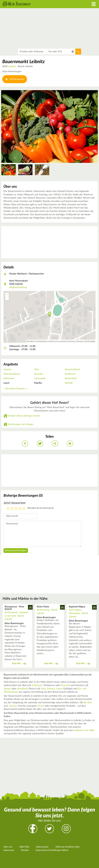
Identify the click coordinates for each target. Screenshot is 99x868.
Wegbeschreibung (18, 287)
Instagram (66, 829)
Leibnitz (12, 66)
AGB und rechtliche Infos (67, 847)
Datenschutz (42, 847)
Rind (43, 689)
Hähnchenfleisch (12, 374)
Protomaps (79, 341)
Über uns (8, 847)
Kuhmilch (39, 374)
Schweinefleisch (73, 370)
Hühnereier (9, 378)
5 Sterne (24, 509)
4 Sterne (20, 509)
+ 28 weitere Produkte (16, 389)
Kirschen (65, 685)
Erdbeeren (37, 685)
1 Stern (8, 509)
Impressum (9, 850)
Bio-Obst (88, 703)
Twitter (49, 829)
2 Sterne (12, 509)
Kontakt (25, 850)
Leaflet (30, 341)
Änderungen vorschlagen (21, 424)
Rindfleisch (70, 374)
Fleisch (41, 706)
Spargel (7, 689)
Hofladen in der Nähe (84, 730)
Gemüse (7, 370)
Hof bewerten (15, 79)
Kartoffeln (22, 689)
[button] (50, 314)
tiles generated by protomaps (66, 341)
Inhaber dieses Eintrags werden (24, 416)
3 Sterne (16, 509)
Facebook (33, 829)
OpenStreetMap (90, 341)
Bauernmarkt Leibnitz (24, 62)
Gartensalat (40, 378)
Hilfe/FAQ (24, 847)
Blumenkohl (71, 378)
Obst (36, 370)
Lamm (59, 689)
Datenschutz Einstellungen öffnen (52, 850)
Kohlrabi (69, 383)
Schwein (51, 689)
